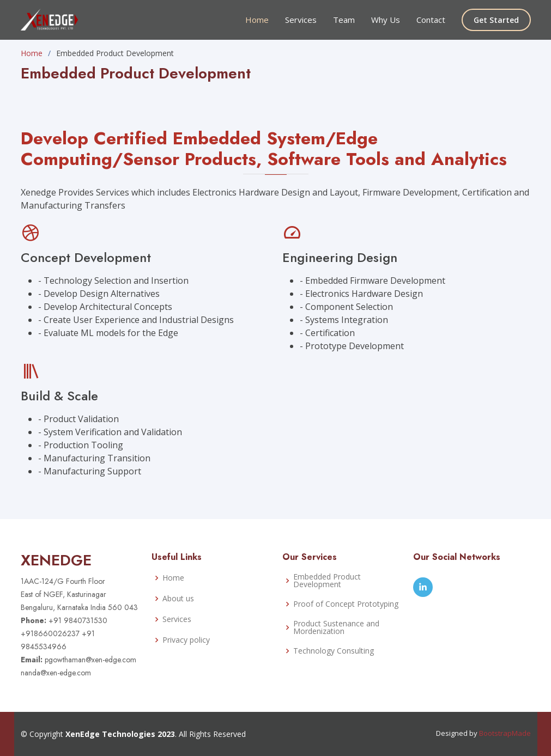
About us (178, 599)
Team (344, 20)
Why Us (386, 20)
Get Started (496, 20)
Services (301, 20)
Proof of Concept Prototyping (346, 604)
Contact (431, 20)
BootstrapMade (505, 733)
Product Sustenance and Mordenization (336, 627)
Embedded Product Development (327, 581)
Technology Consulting (334, 651)
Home (257, 20)
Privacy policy (186, 640)
